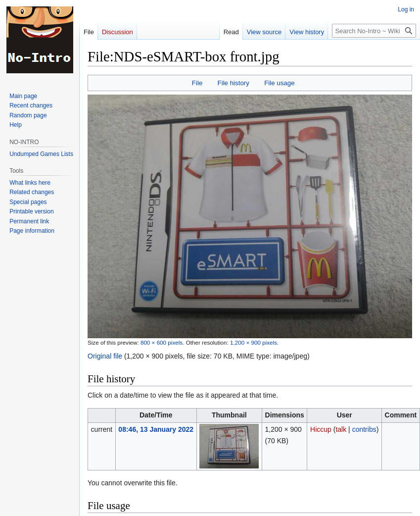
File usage (279, 83)
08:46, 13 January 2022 (156, 429)
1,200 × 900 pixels (254, 342)
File (197, 83)
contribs (364, 429)
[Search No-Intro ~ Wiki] (374, 31)
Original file (105, 356)
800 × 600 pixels (162, 342)
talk (341, 429)
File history (233, 83)
